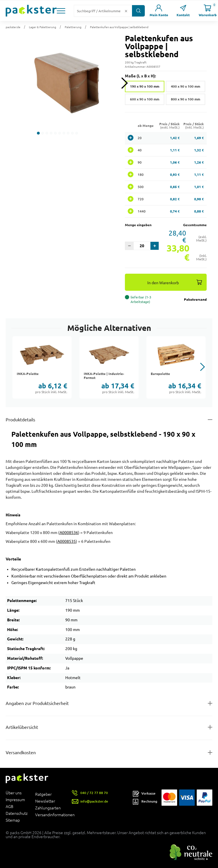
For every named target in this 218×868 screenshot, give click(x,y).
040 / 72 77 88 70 (94, 793)
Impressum (15, 800)
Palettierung (73, 27)
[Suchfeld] (98, 11)
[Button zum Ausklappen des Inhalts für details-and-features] (109, 420)
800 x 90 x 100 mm (185, 99)
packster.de (13, 27)
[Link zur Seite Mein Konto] (159, 11)
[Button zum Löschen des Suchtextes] (126, 11)
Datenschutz (17, 813)
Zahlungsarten (48, 808)
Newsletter (45, 801)
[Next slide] (124, 83)
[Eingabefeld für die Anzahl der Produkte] (142, 246)
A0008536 (69, 533)
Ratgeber (43, 794)
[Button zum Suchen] (138, 11)
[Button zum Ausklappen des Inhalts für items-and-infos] (109, 727)
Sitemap (13, 820)
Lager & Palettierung (43, 27)
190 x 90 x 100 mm (145, 86)
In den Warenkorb (163, 283)
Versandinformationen (50, 815)
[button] (61, 11)
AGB (10, 807)
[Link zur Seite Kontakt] (183, 11)
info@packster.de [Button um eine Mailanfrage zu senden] (94, 801)
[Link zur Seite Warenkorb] (207, 11)
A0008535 (67, 541)
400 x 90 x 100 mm (185, 86)
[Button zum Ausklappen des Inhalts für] (109, 752)
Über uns (14, 793)
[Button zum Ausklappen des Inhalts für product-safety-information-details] (109, 703)
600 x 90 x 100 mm (145, 99)
